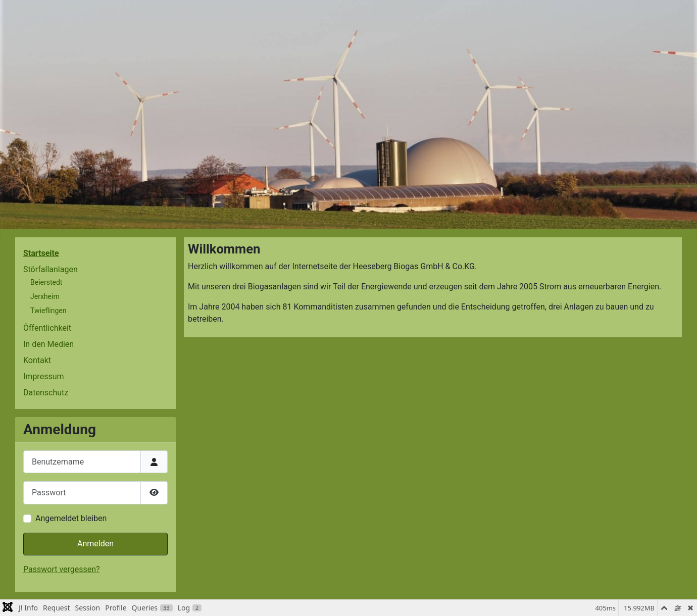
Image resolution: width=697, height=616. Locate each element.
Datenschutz (46, 393)
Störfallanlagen (51, 269)
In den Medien (48, 344)
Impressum (44, 376)
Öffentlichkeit (47, 328)
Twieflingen (48, 311)
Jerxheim (45, 296)
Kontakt (37, 360)
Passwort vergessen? (62, 569)
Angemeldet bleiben (71, 518)
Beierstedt (46, 282)
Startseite (41, 253)
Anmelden (95, 544)
